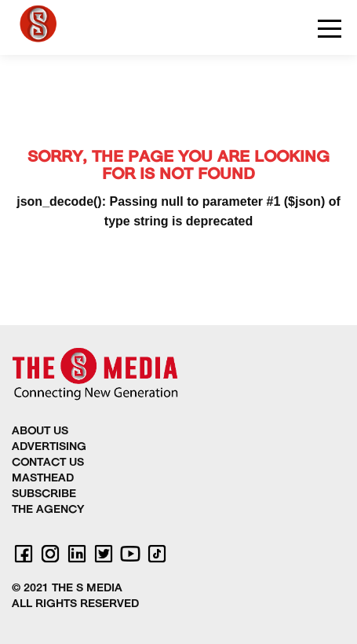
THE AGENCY (48, 510)
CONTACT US (48, 463)
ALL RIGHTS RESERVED (75, 604)
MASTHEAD (43, 479)
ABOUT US (40, 432)
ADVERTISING (49, 447)
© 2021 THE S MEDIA (67, 589)
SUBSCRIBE (44, 494)
